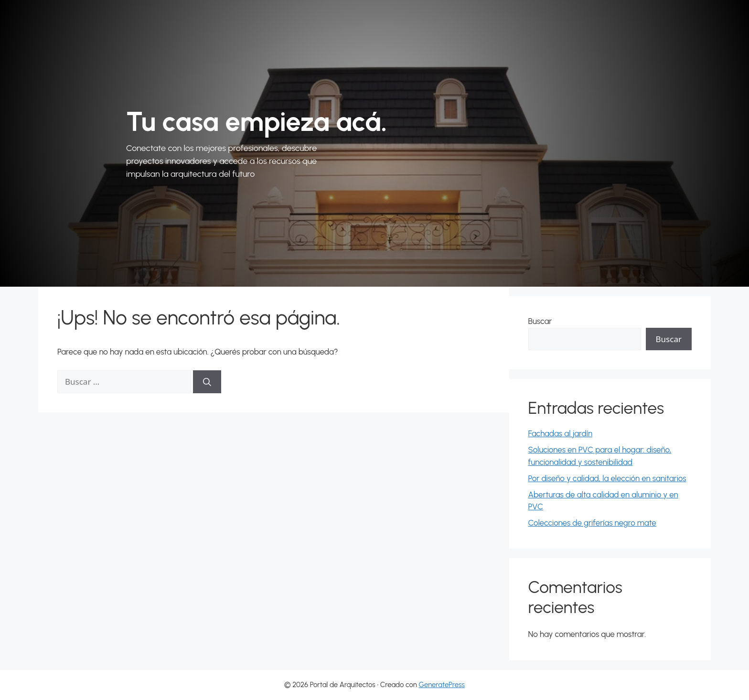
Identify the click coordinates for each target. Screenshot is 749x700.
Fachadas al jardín (561, 433)
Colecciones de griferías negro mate (592, 523)
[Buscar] (207, 382)
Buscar (540, 321)
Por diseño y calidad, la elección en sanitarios (607, 478)
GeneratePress (442, 685)
